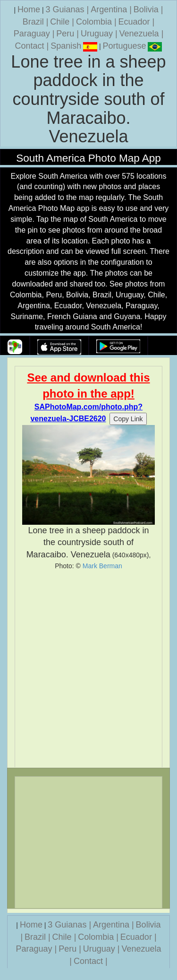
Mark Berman (102, 566)
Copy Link (128, 419)
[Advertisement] (88, 669)
